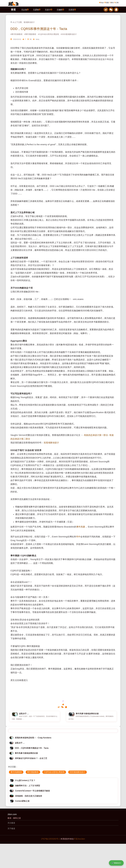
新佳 (111, 2)
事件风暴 (81, 527)
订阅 (116, 2)
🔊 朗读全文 (116, 863)
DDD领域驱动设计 (78, 772)
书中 (78, 537)
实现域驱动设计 (51, 443)
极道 (13, 10)
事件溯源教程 (33, 772)
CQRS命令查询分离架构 (54, 772)
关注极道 (11, 823)
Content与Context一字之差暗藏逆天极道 (33, 791)
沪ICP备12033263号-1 (51, 839)
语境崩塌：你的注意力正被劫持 (29, 796)
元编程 (60, 10)
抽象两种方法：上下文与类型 (28, 786)
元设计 (49, 10)
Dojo (101, 2)
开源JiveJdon (79, 839)
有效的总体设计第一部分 (96, 435)
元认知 (25, 10)
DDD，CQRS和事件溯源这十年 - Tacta (39, 29)
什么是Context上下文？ (25, 780)
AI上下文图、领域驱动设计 (23, 22)
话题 (107, 2)
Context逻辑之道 (22, 801)
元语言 (72, 10)
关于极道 (11, 829)
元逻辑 (37, 10)
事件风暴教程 (16, 772)
